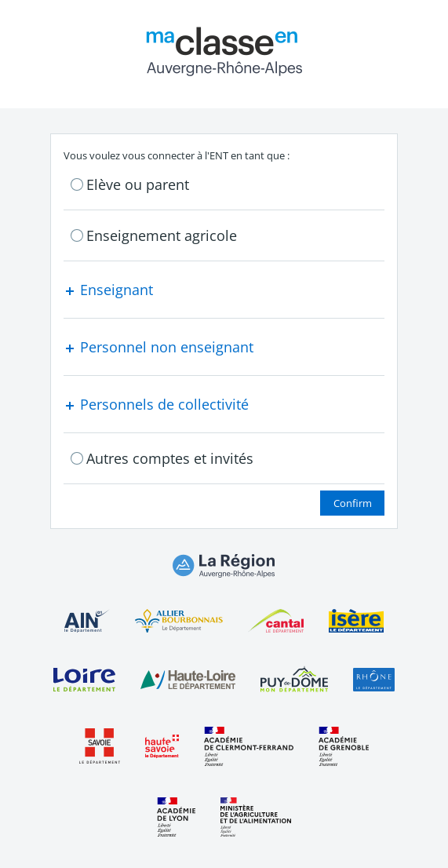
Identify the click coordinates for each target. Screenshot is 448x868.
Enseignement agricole (162, 235)
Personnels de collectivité (156, 404)
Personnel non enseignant (158, 347)
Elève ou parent (138, 184)
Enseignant (108, 290)
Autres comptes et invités (170, 458)
